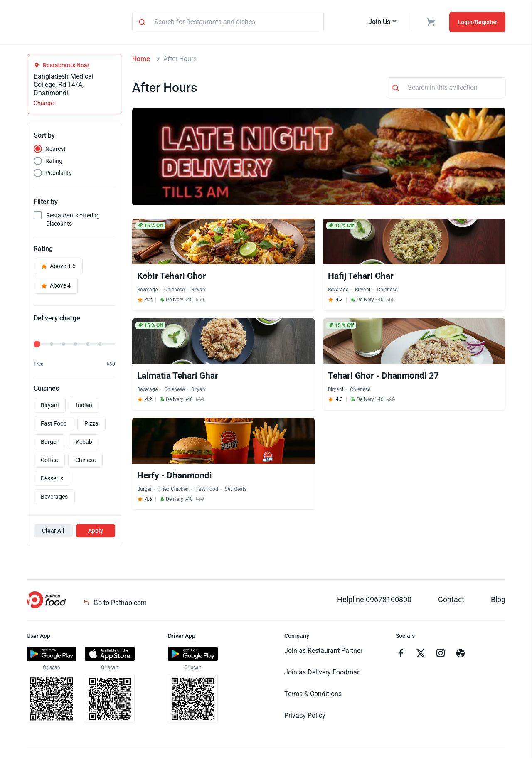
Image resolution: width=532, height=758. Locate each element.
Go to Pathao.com (115, 604)
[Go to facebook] (401, 655)
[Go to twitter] (421, 655)
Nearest (55, 150)
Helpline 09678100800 (374, 601)
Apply (96, 532)
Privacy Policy (305, 717)
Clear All (53, 532)
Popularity (59, 174)
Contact (451, 601)
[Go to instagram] (441, 655)
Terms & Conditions (313, 695)
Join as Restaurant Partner (323, 652)
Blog (498, 601)
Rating (54, 162)
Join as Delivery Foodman (323, 673)
